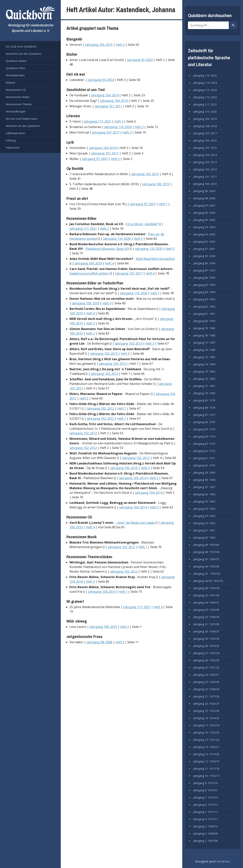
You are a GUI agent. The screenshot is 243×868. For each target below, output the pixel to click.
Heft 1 (163, 204)
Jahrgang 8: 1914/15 (206, 790)
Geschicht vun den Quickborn (24, 54)
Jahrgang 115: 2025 (205, 76)
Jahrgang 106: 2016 (205, 140)
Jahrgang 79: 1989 (204, 328)
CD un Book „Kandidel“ (142, 224)
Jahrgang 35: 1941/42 (206, 595)
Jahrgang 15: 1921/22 (206, 740)
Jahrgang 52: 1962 (204, 523)
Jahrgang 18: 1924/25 (206, 718)
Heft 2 (120, 45)
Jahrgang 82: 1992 (204, 307)
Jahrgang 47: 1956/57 (206, 559)
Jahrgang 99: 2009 (204, 191)
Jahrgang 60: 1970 (204, 465)
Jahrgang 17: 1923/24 (206, 725)
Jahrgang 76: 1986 (204, 350)
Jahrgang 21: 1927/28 (206, 696)
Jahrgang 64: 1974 (204, 436)
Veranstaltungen (16, 111)
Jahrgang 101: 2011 (108, 106)
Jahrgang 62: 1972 (204, 451)
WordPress (223, 861)
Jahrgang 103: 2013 (145, 174)
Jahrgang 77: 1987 (204, 343)
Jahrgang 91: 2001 (204, 249)
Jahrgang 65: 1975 (204, 429)
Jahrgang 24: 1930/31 (206, 675)
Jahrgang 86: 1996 (204, 278)
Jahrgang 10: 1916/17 (206, 776)
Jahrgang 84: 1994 (204, 292)
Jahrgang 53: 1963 (204, 516)
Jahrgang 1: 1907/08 (206, 841)
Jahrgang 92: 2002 (204, 242)
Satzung (11, 140)
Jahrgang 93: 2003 (140, 60)
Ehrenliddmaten (15, 75)
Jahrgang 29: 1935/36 (206, 639)
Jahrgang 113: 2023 (205, 90)
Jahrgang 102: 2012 (100, 408)
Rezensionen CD (16, 90)
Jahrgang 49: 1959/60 (206, 545)
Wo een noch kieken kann (21, 119)
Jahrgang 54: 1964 (204, 509)
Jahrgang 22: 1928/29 (206, 689)
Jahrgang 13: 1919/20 (206, 754)
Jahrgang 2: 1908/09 (206, 834)
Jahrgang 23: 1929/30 (206, 682)
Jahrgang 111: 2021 (98, 121)
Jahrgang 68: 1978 (204, 408)
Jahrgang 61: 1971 (204, 458)
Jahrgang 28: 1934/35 (206, 646)
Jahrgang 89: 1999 (204, 263)
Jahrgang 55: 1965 (204, 501)
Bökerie (10, 83)
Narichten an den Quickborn (23, 126)
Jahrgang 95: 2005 (204, 220)
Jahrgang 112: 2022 (205, 97)
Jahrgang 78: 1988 (204, 335)
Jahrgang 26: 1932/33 (206, 660)
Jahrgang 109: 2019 (88, 263)
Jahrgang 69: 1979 (204, 400)
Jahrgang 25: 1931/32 (206, 667)
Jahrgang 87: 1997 (204, 270)
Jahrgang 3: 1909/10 (206, 826)
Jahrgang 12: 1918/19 (206, 761)
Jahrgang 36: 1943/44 (206, 588)
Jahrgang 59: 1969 (204, 473)
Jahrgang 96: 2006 (204, 213)
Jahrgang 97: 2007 (95, 159)
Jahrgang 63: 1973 (204, 444)
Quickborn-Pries (15, 68)
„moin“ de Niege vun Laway (135, 523)
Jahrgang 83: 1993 (204, 299)
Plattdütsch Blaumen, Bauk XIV (107, 249)
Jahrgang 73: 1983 (204, 371)
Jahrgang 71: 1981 (204, 386)
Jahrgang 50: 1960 (204, 538)
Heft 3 (119, 121)
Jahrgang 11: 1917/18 (206, 769)
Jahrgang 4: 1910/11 (206, 819)
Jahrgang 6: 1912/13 (206, 805)
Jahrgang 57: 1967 (204, 487)
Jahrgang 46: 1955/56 (206, 566)
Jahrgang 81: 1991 (204, 314)
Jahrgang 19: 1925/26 (206, 711)
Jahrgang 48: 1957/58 (206, 552)
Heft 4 (110, 263)
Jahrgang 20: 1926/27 (206, 704)
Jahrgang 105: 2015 (99, 45)
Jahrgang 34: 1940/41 (206, 603)
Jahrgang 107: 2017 (106, 132)
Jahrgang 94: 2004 (101, 80)
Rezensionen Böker (18, 97)
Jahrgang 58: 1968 (204, 480)
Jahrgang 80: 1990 (204, 321)
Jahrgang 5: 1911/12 (206, 812)
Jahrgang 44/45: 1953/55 (208, 581)
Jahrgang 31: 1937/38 (206, 624)
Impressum (13, 148)
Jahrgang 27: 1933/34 (206, 653)
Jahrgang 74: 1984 (204, 364)
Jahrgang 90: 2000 (204, 256)
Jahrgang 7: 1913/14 (206, 797)
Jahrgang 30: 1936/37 (206, 631)
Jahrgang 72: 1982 (204, 379)
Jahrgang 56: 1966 (204, 494)
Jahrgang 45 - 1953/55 (207, 574)
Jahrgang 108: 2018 (205, 126)
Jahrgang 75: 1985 (204, 357)
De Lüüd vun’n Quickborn (21, 46)
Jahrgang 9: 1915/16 (206, 783)
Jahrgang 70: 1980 (204, 393)
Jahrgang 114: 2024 (205, 83)
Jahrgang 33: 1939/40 (206, 610)
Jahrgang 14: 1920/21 (206, 747)
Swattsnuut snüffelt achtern (89, 273)
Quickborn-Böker (16, 61)
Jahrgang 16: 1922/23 (206, 732)
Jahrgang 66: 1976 (204, 422)
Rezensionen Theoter (19, 104)
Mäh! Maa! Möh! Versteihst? (155, 259)
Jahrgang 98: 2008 (99, 642)
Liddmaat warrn (15, 133)
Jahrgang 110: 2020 (118, 127)
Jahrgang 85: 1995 (204, 285)
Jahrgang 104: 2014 (105, 95)
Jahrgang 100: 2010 (156, 184)
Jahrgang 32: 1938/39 (206, 617)
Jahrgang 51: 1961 (204, 530)
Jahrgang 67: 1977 (204, 415)
